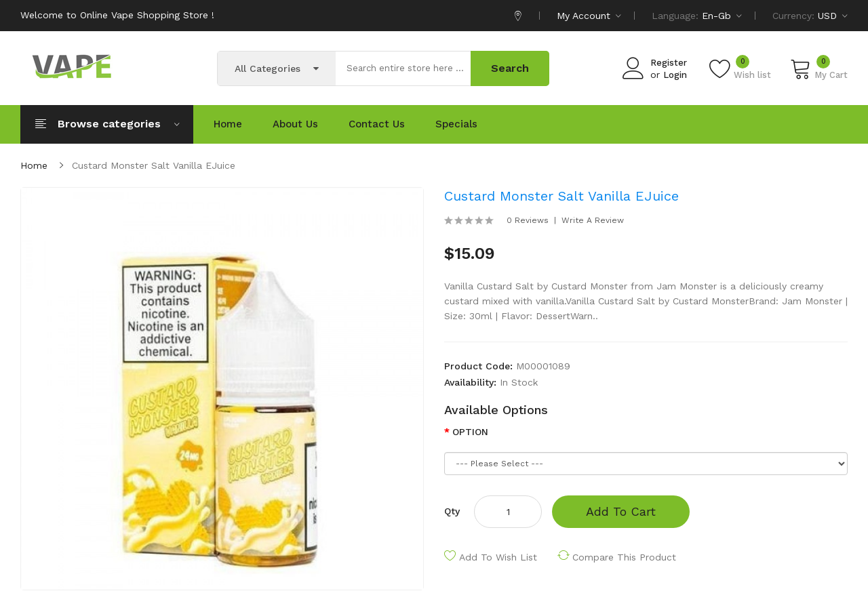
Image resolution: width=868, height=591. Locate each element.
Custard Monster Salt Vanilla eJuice (154, 165)
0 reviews (528, 220)
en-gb (722, 16)
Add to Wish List (498, 557)
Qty (452, 511)
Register (669, 63)
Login (675, 75)
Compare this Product (624, 557)
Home (34, 165)
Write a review (593, 220)
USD (833, 16)
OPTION (470, 432)
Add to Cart (621, 511)
